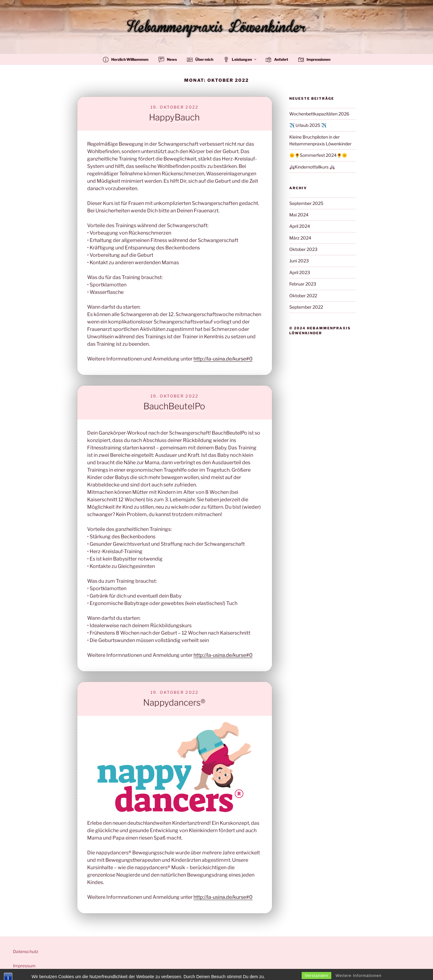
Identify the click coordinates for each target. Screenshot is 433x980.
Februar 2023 (303, 284)
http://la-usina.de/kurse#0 (223, 359)
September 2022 (306, 307)
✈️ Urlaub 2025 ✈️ (308, 125)
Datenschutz (26, 951)
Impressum (24, 966)
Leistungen (240, 60)
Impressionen (314, 60)
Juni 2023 (299, 261)
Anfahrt (277, 60)
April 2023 (300, 272)
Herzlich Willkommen (126, 60)
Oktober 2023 (303, 249)
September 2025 (306, 203)
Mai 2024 (299, 215)
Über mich (200, 60)
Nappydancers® (174, 703)
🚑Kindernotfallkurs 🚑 (312, 167)
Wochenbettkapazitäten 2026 (319, 114)
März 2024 (300, 238)
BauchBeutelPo (174, 406)
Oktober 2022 (303, 296)
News (168, 60)
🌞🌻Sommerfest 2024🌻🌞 (318, 155)
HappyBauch (174, 117)
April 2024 (300, 226)
